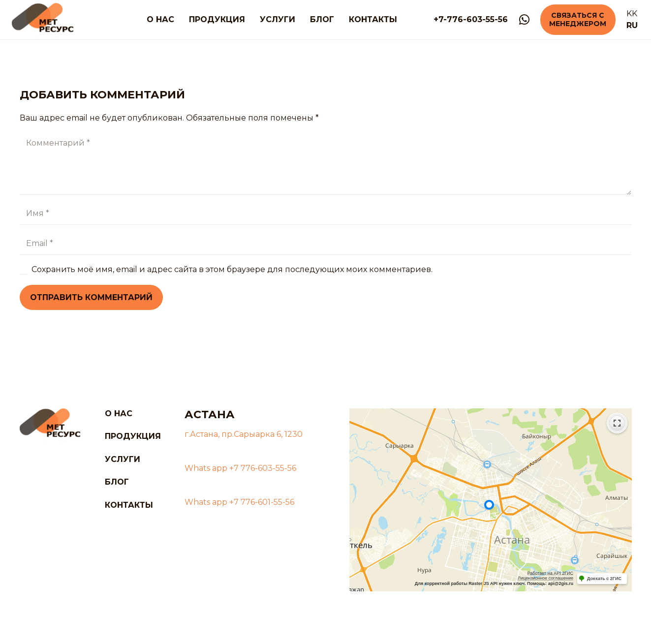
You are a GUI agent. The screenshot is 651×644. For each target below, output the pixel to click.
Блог (117, 482)
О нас (119, 414)
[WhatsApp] (524, 20)
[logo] (43, 20)
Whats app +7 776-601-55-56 (239, 502)
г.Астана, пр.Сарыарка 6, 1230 (244, 434)
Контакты (129, 505)
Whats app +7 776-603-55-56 (240, 468)
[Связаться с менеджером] (578, 20)
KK (632, 14)
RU (632, 25)
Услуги (123, 459)
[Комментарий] (325, 163)
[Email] (325, 244)
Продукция (133, 436)
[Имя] (325, 214)
